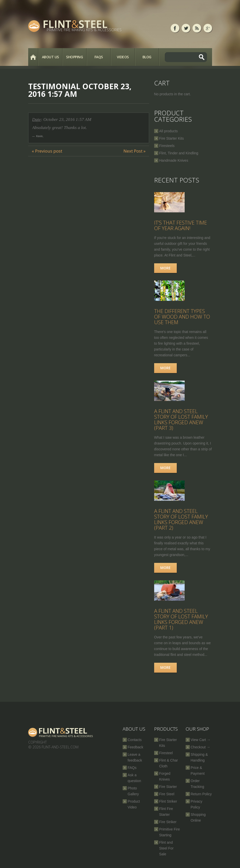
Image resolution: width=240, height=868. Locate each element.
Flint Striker (168, 801)
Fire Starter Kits (172, 138)
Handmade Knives (174, 160)
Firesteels (167, 146)
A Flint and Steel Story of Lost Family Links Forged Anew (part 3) (181, 420)
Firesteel (166, 753)
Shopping (74, 57)
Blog (147, 57)
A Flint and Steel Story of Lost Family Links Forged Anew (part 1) (181, 619)
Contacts (135, 740)
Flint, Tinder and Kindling (179, 153)
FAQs (99, 57)
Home (33, 57)
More (165, 268)
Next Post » (134, 151)
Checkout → (201, 747)
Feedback (135, 747)
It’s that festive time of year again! (181, 225)
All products (169, 131)
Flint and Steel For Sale (166, 848)
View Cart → (201, 740)
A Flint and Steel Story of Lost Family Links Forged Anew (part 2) (181, 519)
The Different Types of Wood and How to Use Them (182, 317)
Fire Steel (167, 794)
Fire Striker (168, 822)
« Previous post (47, 151)
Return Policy (201, 794)
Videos (123, 57)
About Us (50, 57)
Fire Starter (168, 787)
